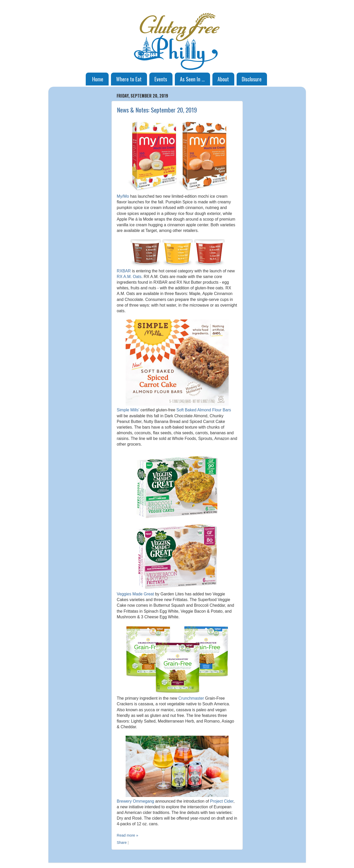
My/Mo (123, 196)
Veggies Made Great (135, 594)
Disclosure (252, 79)
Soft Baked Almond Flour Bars (204, 410)
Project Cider (222, 801)
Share (122, 843)
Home (98, 79)
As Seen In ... (192, 79)
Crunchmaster (191, 698)
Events (161, 79)
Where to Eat (129, 79)
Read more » (128, 835)
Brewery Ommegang (136, 801)
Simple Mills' (128, 410)
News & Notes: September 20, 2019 (157, 110)
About (223, 79)
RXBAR (124, 271)
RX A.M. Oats (129, 277)
